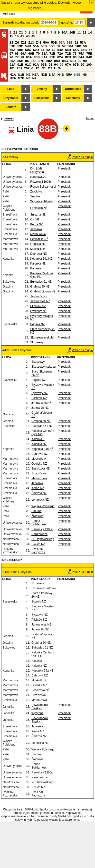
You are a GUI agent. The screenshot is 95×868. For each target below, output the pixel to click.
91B (20, 65)
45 (33, 36)
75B (89, 54)
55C (52, 46)
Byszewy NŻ (38, 311)
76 (11, 57)
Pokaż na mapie (80, 157)
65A (76, 50)
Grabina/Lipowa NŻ (43, 291)
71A (45, 54)
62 (48, 50)
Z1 (15, 32)
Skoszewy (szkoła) (42, 338)
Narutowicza (38, 177)
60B (20, 50)
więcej (77, 3)
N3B (44, 75)
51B (70, 42)
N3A (36, 75)
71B (52, 54)
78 (22, 57)
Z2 (21, 32)
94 (56, 65)
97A (68, 65)
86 (27, 61)
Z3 (11, 42)
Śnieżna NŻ (38, 215)
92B (44, 65)
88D (73, 61)
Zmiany (42, 89)
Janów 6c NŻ (39, 296)
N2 (28, 75)
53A (83, 42)
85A (12, 61)
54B (28, 46)
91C (28, 65)
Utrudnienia (73, 89)
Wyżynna (37, 713)
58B (78, 46)
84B (89, 57)
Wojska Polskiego (42, 201)
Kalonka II (37, 268)
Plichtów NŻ (38, 306)
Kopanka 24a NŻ (41, 259)
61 (43, 50)
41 (22, 36)
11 (79, 32)
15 (11, 36)
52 (76, 42)
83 (75, 57)
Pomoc (90, 118)
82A (60, 57)
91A (12, 65)
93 (51, 65)
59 (85, 46)
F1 (38, 68)
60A (12, 50)
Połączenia (42, 98)
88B (57, 61)
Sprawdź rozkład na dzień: (21, 23)
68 (17, 54)
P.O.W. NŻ (38, 544)
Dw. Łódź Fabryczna (37, 170)
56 (58, 46)
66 (90, 50)
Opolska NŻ (38, 244)
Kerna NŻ (36, 224)
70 (38, 54)
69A (23, 54)
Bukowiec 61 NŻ (41, 282)
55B (44, 46)
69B (31, 54)
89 (80, 61)
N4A (52, 75)
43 (28, 36)
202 (27, 68)
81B (52, 57)
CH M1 (35, 219)
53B (12, 46)
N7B (21, 78)
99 (83, 65)
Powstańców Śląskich (40, 707)
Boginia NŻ (37, 324)
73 (75, 54)
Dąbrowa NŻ (38, 254)
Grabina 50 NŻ (40, 287)
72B (68, 54)
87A (34, 61)
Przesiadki (64, 169)
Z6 (17, 42)
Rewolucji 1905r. (41, 182)
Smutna (35, 196)
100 (89, 65)
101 (12, 68)
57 (64, 46)
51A (62, 42)
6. (33, 68)
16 (17, 36)
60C (28, 50)
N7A (13, 78)
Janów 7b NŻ (40, 408)
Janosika (36, 229)
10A (65, 32)
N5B (77, 75)
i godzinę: (66, 23)
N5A (69, 75)
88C (65, 61)
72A (60, 54)
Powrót (9, 119)
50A (46, 42)
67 (11, 54)
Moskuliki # (37, 249)
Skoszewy (37, 342)
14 (90, 32)
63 (54, 50)
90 (85, 61)
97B (76, 65)
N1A (13, 75)
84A (81, 57)
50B (54, 42)
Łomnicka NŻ (39, 208)
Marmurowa (38, 234)
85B (20, 61)
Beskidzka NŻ (39, 239)
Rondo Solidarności (43, 187)
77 (17, 57)
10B (72, 32)
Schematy (73, 98)
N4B (61, 75)
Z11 (24, 42)
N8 (28, 78)
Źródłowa (36, 192)
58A (70, 46)
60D (36, 50)
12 (84, 32)
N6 (85, 75)
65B (84, 50)
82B (68, 57)
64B (68, 50)
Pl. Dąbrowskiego (43, 539)
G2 (50, 68)
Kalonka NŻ (38, 264)
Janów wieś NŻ (40, 301)
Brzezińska (39, 473)
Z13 (31, 42)
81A (45, 57)
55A (36, 46)
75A (81, 54)
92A (36, 65)
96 (62, 65)
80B (37, 57)
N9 (34, 78)
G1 (44, 68)
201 (19, 68)
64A (60, 50)
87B (41, 61)
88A (49, 61)
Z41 (39, 42)
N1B (21, 75)
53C (20, 46)
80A (29, 57)
